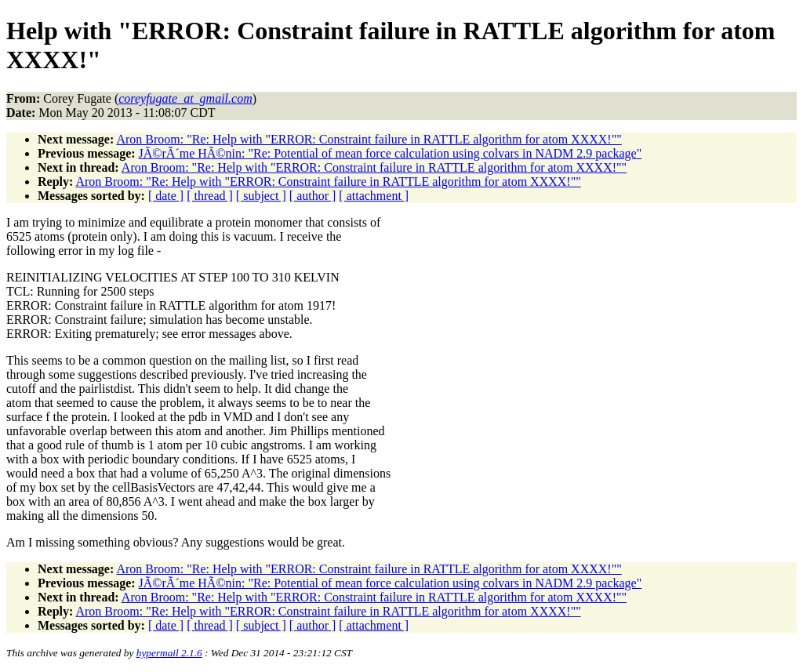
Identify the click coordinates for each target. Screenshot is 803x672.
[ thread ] (210, 196)
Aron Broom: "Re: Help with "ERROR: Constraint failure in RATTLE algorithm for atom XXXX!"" (369, 139)
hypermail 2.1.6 (169, 653)
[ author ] (313, 196)
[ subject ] (261, 196)
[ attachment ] (374, 196)
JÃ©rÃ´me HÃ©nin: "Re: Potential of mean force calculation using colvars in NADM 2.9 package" (391, 153)
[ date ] (166, 196)
